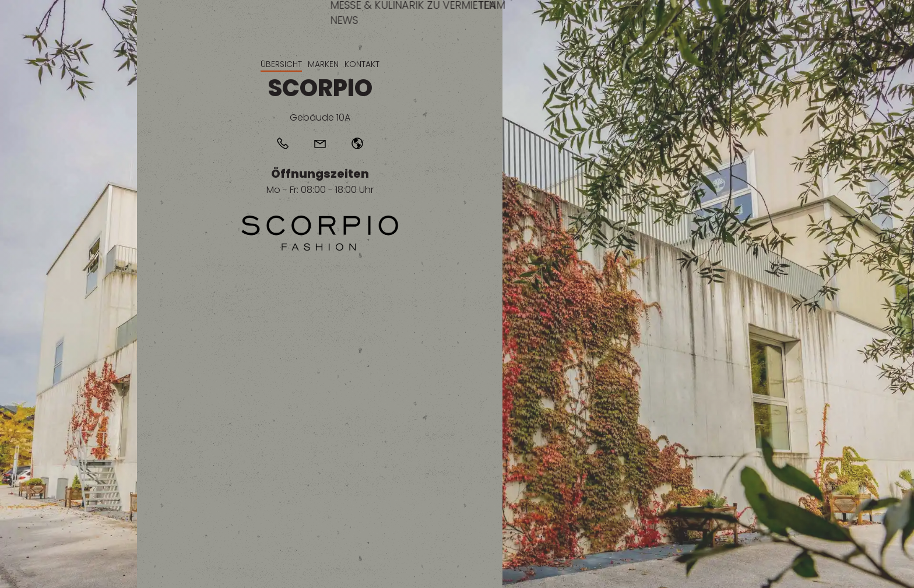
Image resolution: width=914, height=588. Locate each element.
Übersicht (281, 64)
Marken (323, 64)
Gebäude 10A (320, 117)
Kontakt (362, 64)
